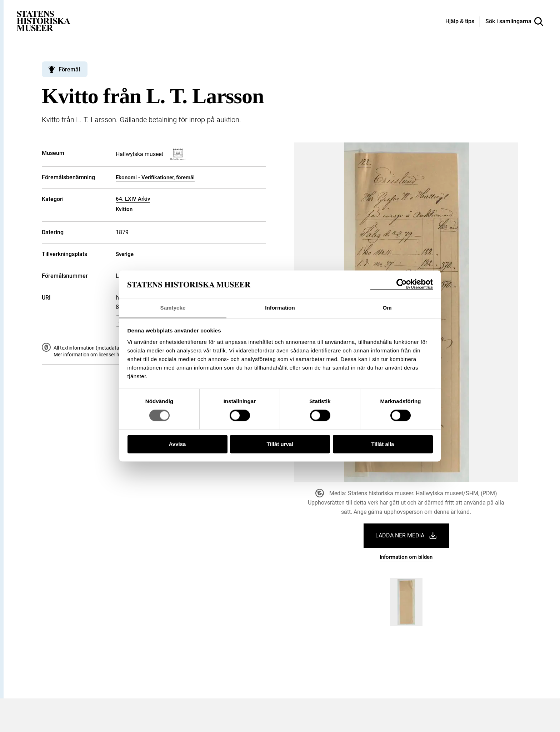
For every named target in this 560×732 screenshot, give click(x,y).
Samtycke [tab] (173, 308)
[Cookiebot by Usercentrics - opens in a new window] (402, 284)
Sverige (125, 254)
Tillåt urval (280, 444)
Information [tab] (280, 308)
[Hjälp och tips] (460, 22)
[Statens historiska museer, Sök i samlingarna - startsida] (44, 21)
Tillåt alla (383, 444)
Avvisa (177, 444)
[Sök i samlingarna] (514, 22)
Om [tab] (387, 308)
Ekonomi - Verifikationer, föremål (155, 177)
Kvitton (124, 209)
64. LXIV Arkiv (133, 199)
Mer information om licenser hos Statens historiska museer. (119, 355)
